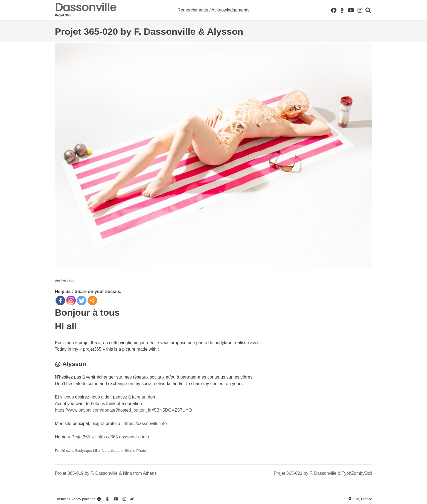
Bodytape (83, 451)
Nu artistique (112, 451)
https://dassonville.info (145, 424)
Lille (96, 451)
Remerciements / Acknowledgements (213, 10)
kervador (69, 280)
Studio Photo (135, 451)
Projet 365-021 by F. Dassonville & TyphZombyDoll (323, 473)
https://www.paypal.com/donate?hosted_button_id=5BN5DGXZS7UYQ (124, 410)
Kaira (91, 499)
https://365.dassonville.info (123, 437)
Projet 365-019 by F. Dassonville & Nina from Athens (106, 473)
